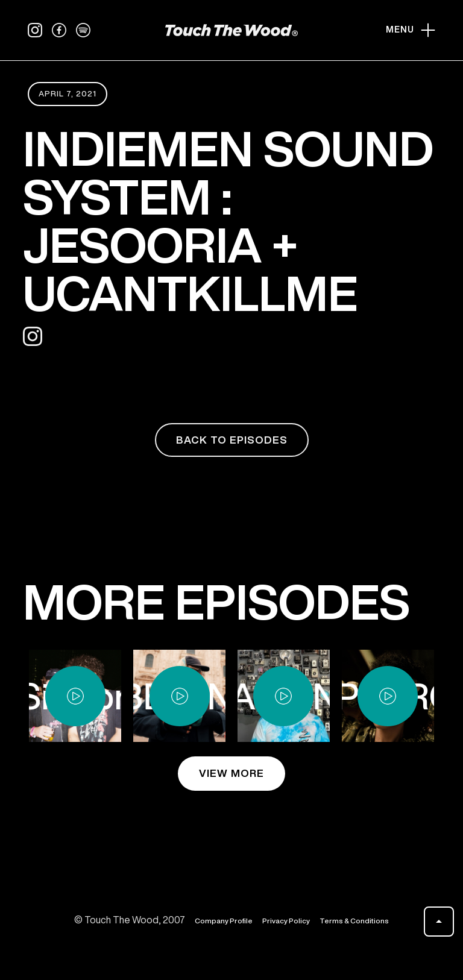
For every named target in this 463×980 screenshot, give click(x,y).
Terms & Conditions (354, 921)
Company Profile (224, 921)
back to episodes (232, 440)
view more (231, 773)
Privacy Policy (286, 921)
